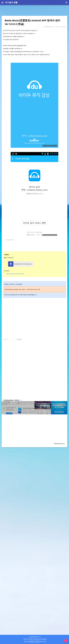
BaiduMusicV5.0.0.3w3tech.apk (23, 264)
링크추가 (38, 637)
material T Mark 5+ (35, 642)
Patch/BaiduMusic (49, 27)
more (20, 400)
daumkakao (44, 639)
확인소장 (26, 639)
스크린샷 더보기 (10, 240)
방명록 (33, 637)
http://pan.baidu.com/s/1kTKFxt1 (15, 274)
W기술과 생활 (11, 2)
